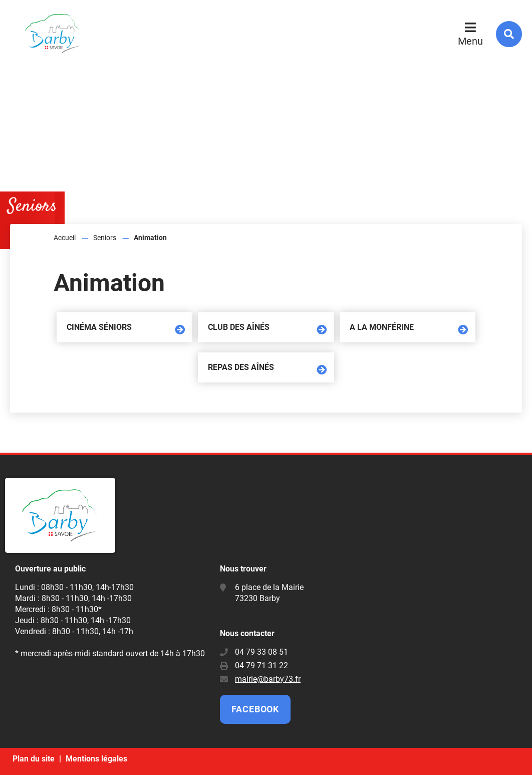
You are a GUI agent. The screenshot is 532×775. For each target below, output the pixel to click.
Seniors (105, 238)
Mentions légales (96, 759)
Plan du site (34, 759)
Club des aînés (239, 327)
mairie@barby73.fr (268, 679)
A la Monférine (382, 327)
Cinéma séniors (99, 327)
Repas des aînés (241, 367)
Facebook (255, 709)
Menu (470, 41)
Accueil (65, 238)
